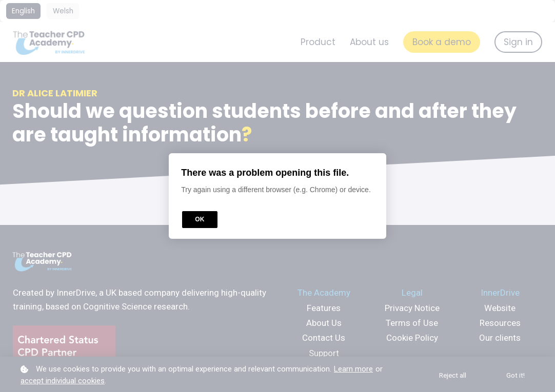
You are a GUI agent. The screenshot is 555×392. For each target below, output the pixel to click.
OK (200, 219)
